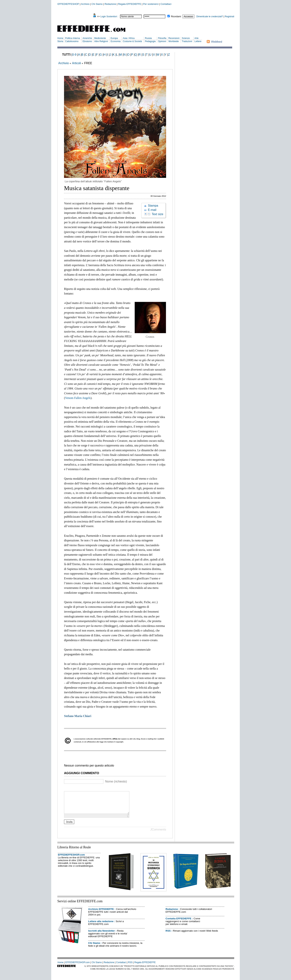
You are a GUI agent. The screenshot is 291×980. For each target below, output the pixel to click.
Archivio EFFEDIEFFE (101, 914)
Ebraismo (87, 41)
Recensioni (174, 38)
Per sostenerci (151, 4)
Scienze (186, 38)
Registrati (229, 17)
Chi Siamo (97, 4)
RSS (168, 935)
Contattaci (166, 4)
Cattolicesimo (72, 41)
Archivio (85, 4)
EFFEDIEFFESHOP (68, 4)
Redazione (110, 4)
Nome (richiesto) (116, 781)
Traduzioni (187, 41)
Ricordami (176, 17)
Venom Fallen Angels (78, 398)
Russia (148, 38)
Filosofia (162, 38)
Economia (116, 41)
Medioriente (100, 38)
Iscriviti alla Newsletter (102, 935)
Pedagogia (150, 41)
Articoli (76, 63)
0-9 (74, 55)
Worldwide (174, 41)
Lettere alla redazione (101, 926)
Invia (69, 826)
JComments (158, 834)
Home (60, 38)
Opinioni (162, 41)
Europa (114, 38)
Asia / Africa (129, 38)
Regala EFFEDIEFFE (130, 4)
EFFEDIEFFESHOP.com (71, 859)
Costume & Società (132, 41)
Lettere (198, 41)
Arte (197, 38)
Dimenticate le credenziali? (210, 17)
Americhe (87, 38)
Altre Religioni (101, 41)
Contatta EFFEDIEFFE (178, 923)
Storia (60, 41)
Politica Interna (72, 38)
